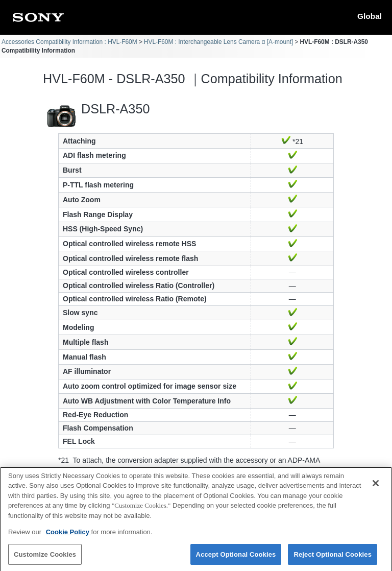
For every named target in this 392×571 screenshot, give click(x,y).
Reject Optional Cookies (333, 560)
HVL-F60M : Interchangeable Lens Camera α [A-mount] (218, 42)
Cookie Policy (69, 538)
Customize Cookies (45, 560)
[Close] (376, 488)
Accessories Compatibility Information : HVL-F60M (69, 42)
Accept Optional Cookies (236, 560)
